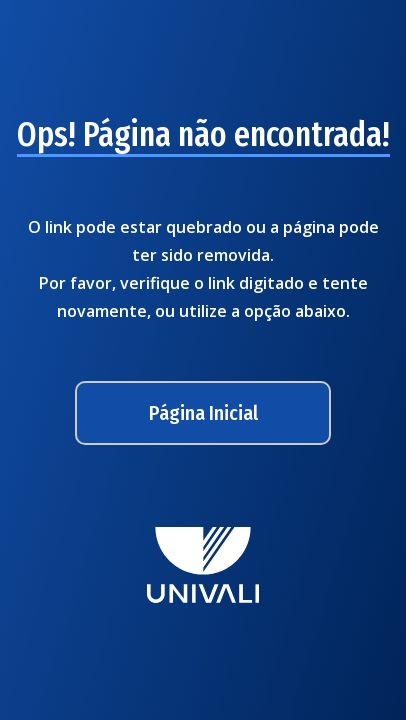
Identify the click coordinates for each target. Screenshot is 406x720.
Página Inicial (203, 413)
